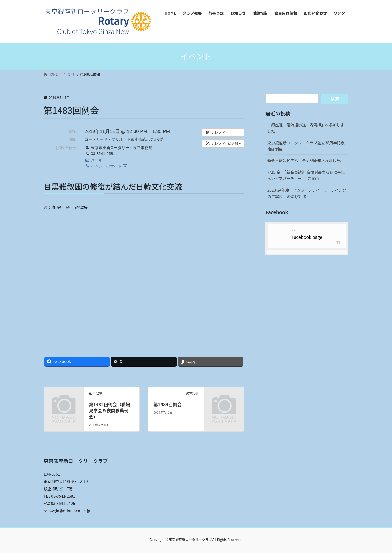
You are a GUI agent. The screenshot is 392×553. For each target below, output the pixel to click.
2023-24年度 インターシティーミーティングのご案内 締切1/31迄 (307, 193)
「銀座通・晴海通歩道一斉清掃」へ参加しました (306, 128)
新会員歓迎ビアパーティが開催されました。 (306, 161)
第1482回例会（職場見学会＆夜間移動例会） (110, 410)
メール (93, 160)
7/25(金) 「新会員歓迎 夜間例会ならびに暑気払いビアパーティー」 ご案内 (306, 175)
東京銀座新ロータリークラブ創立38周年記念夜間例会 (306, 146)
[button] (223, 143)
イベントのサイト (105, 166)
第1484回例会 (167, 404)
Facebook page (307, 237)
